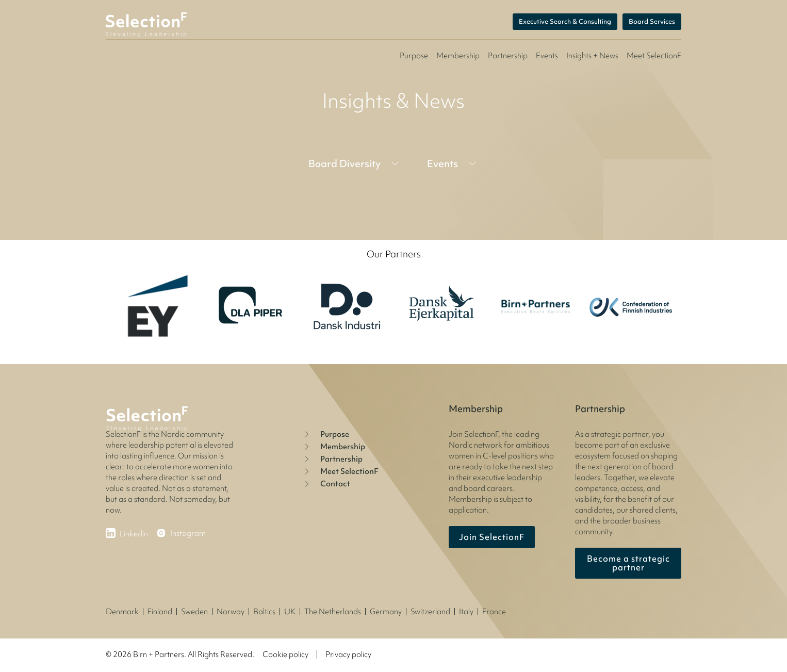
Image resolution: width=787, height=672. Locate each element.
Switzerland (430, 612)
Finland (160, 612)
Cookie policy (285, 654)
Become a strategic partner (628, 563)
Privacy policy (348, 654)
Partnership (508, 56)
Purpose (414, 56)
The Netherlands (333, 612)
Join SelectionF (492, 537)
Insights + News (592, 56)
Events (547, 56)
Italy (466, 612)
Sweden (194, 612)
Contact (326, 484)
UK (290, 612)
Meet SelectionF (340, 471)
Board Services (652, 22)
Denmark (122, 612)
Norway (231, 612)
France (494, 612)
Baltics (264, 612)
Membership (458, 56)
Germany (386, 612)
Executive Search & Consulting (565, 22)
